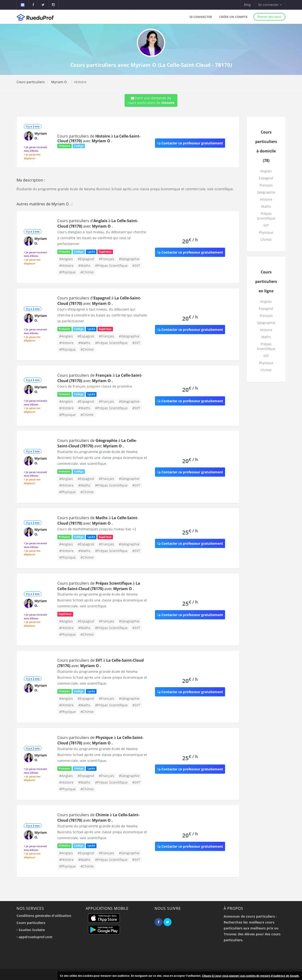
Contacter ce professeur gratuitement (190, 143)
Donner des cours (269, 17)
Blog (247, 5)
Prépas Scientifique (266, 216)
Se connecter (201, 17)
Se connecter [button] (270, 5)
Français (266, 185)
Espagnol (266, 178)
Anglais (266, 171)
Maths (266, 206)
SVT (266, 225)
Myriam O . (59, 82)
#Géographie (129, 259)
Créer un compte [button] (233, 17)
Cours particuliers (31, 82)
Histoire (266, 199)
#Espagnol (86, 259)
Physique (266, 232)
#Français (107, 259)
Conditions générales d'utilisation (44, 916)
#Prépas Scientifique (111, 266)
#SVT (136, 266)
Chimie (266, 240)
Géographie (266, 192)
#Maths (84, 266)
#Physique (67, 272)
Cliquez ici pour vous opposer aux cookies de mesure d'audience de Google (250, 976)
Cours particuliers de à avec (99, 138)
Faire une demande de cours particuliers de (151, 100)
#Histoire (66, 266)
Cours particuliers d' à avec (98, 223)
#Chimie (87, 272)
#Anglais (66, 259)
